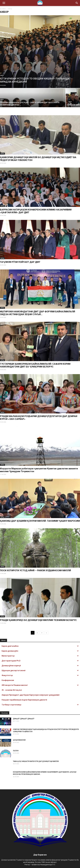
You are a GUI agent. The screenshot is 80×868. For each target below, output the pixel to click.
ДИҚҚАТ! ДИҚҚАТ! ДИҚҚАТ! (24, 719)
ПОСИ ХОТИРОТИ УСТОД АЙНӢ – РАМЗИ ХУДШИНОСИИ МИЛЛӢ (35, 570)
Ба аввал (3, 9)
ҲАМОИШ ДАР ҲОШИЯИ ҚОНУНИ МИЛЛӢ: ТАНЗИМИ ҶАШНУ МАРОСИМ (40, 521)
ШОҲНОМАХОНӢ (19, 740)
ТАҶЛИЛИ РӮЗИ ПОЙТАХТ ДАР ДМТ (20, 262)
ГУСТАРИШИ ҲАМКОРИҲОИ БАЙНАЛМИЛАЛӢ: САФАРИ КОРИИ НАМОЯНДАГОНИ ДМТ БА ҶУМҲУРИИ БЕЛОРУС (35, 365)
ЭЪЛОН (16, 751)
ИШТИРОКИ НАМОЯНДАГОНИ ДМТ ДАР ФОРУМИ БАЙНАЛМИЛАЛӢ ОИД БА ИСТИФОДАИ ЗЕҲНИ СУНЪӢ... (38, 313)
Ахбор (70, 102)
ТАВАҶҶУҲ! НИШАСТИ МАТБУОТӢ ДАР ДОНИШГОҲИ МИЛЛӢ (36, 761)
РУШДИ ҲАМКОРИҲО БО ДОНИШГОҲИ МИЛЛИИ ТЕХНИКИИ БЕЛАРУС (38, 620)
